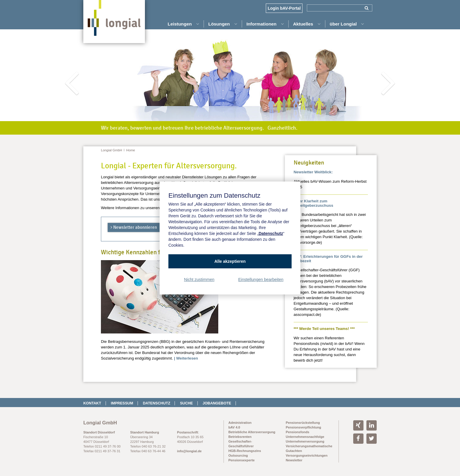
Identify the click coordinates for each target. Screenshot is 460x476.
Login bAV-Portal (284, 8)
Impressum (122, 403)
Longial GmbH (111, 150)
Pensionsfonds (297, 432)
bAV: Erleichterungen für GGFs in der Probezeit (328, 259)
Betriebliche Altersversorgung (252, 432)
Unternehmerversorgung (305, 441)
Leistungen (184, 24)
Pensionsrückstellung (303, 423)
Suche (186, 403)
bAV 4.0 (234, 427)
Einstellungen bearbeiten (261, 279)
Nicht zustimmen (199, 279)
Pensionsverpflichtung (303, 427)
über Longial (347, 24)
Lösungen (223, 24)
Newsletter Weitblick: (313, 172)
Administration (240, 423)
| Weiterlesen (186, 358)
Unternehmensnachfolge (305, 437)
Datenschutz (157, 403)
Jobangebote (217, 403)
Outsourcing (238, 455)
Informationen (265, 24)
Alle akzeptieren (230, 261)
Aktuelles (307, 24)
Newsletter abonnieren (135, 227)
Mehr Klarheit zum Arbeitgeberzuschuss (313, 203)
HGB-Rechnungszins (245, 451)
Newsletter (294, 460)
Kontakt (92, 403)
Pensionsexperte (241, 460)
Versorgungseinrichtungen (307, 455)
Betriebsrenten (240, 437)
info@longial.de (190, 451)
